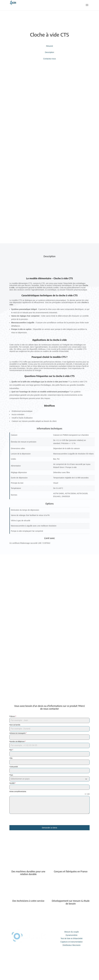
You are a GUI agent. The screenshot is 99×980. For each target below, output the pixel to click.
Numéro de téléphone (17, 742)
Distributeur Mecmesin (71, 945)
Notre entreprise (72, 956)
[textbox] (47, 779)
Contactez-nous (49, 59)
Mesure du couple (71, 932)
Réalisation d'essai (29, 966)
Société (12, 783)
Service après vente (29, 960)
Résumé (49, 46)
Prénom (13, 716)
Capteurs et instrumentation (72, 942)
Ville (11, 758)
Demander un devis (49, 828)
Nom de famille (15, 725)
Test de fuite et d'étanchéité (72, 938)
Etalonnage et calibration (29, 956)
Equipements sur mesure (29, 963)
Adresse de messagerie (18, 733)
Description (49, 52)
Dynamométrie (72, 935)
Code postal (14, 767)
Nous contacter (72, 960)
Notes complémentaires (18, 792)
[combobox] (49, 779)
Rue (11, 750)
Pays (11, 775)
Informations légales (71, 963)
